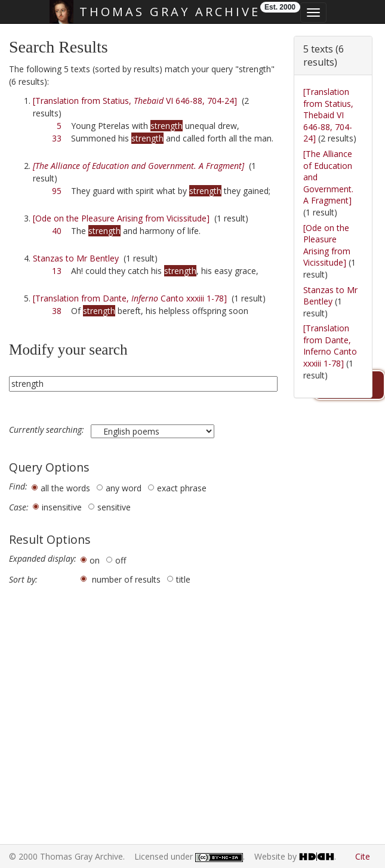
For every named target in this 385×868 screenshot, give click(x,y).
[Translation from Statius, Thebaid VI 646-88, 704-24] (328, 115)
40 (57, 231)
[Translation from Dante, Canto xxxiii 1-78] (130, 298)
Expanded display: (43, 559)
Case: (19, 507)
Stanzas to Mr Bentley (76, 258)
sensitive (114, 507)
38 (57, 311)
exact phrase (182, 488)
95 (57, 191)
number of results (126, 579)
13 (57, 271)
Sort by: (23, 580)
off (121, 560)
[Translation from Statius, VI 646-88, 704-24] (135, 101)
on (95, 560)
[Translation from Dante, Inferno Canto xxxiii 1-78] (330, 346)
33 (57, 138)
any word (124, 488)
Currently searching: (48, 430)
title (183, 579)
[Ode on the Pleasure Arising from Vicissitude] (121, 218)
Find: (18, 487)
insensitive (62, 507)
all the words (65, 488)
